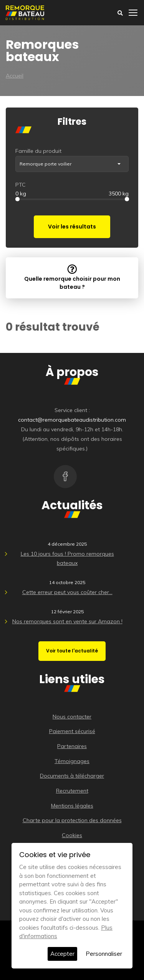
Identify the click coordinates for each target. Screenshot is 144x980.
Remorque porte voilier (46, 164)
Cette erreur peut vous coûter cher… (67, 592)
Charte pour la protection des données (72, 820)
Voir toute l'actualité (72, 651)
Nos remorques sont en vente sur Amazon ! (67, 621)
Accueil (15, 76)
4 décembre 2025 (67, 544)
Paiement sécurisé (72, 731)
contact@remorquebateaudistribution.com (72, 420)
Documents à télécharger (72, 776)
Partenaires (72, 746)
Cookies (72, 835)
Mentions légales (72, 806)
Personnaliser (104, 954)
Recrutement (72, 791)
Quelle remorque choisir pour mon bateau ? (72, 277)
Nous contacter (72, 717)
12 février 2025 (67, 612)
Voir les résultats (72, 227)
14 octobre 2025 (67, 582)
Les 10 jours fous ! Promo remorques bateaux (67, 558)
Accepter (62, 954)
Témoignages (72, 761)
